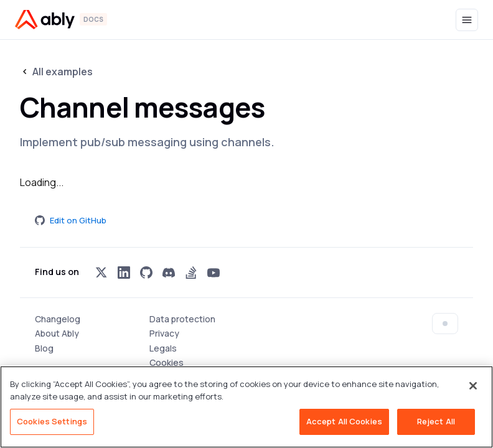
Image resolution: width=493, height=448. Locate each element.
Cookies (167, 362)
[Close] (473, 386)
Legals (163, 348)
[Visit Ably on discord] (169, 273)
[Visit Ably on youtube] (214, 273)
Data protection (182, 319)
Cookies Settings (52, 421)
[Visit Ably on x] (101, 273)
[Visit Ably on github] (146, 273)
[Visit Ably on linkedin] (124, 273)
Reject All (436, 421)
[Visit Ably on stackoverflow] (191, 273)
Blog (44, 348)
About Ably (57, 333)
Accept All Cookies (344, 421)
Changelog (58, 319)
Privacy (164, 333)
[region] (247, 407)
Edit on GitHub (71, 220)
